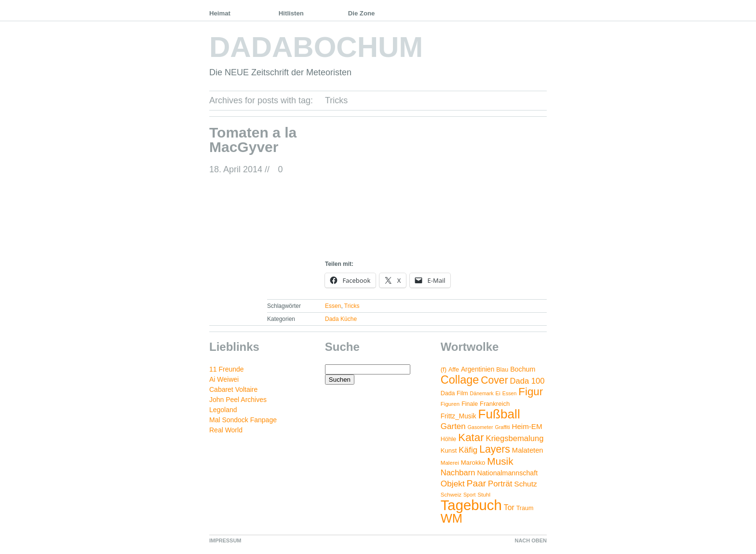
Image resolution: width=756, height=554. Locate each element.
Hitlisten (291, 13)
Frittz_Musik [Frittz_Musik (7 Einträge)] (459, 416)
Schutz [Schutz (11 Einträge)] (526, 484)
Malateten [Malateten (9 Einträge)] (528, 450)
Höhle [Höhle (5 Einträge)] (449, 439)
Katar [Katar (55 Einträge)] (471, 437)
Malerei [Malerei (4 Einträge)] (450, 463)
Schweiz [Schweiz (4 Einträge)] (451, 494)
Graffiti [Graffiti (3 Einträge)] (502, 427)
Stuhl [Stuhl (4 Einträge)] (484, 494)
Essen (333, 306)
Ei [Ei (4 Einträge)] (498, 393)
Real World (226, 430)
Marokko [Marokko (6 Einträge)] (473, 463)
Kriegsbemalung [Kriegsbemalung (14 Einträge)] (515, 438)
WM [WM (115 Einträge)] (452, 518)
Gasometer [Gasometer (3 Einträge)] (480, 427)
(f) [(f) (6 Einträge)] (444, 369)
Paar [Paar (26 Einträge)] (476, 483)
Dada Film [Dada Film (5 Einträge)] (454, 393)
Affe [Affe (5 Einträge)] (454, 370)
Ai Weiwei (224, 379)
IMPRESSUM (225, 540)
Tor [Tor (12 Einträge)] (509, 507)
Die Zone (362, 13)
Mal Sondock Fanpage (243, 420)
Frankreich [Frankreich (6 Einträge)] (495, 404)
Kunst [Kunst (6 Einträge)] (449, 450)
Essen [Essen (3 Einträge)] (510, 393)
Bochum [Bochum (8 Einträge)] (523, 369)
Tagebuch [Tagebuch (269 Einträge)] (471, 505)
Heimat (220, 13)
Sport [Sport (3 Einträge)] (469, 495)
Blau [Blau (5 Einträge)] (502, 370)
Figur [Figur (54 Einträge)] (531, 392)
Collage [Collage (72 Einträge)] (460, 380)
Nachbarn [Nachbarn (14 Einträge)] (458, 473)
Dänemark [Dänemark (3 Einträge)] (482, 393)
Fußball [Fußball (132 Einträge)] (499, 414)
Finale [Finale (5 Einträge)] (470, 404)
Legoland (223, 410)
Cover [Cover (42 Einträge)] (494, 380)
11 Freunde (227, 369)
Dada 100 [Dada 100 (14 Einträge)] (527, 381)
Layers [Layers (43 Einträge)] (495, 449)
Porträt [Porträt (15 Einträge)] (500, 484)
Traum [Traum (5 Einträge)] (525, 508)
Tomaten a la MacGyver (253, 140)
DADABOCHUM (316, 47)
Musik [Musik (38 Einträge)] (500, 461)
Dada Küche (341, 319)
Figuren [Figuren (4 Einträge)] (450, 404)
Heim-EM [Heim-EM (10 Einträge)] (527, 426)
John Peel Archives (238, 400)
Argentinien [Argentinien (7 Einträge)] (478, 369)
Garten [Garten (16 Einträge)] (453, 426)
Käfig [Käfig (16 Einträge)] (468, 450)
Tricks (352, 306)
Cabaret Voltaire (233, 389)
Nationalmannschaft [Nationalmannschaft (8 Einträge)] (507, 473)
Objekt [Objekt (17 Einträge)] (453, 484)
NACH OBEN (531, 540)
